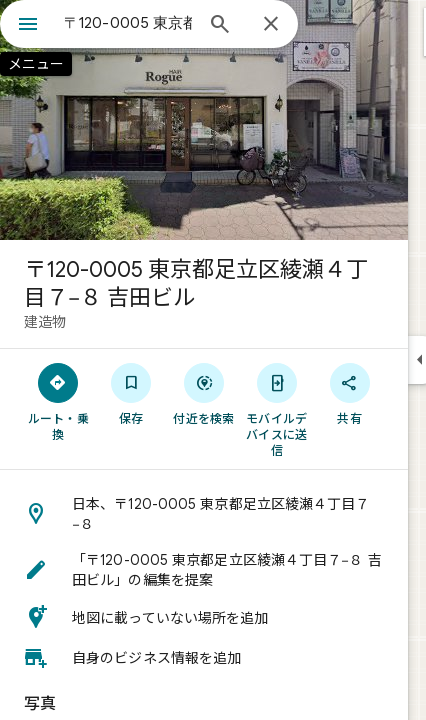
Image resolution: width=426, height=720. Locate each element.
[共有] (349, 393)
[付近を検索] (204, 393)
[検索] (220, 26)
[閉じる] (271, 25)
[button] (204, 514)
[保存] (131, 393)
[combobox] (128, 23)
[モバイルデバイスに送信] (276, 409)
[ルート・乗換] (58, 401)
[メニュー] (28, 26)
